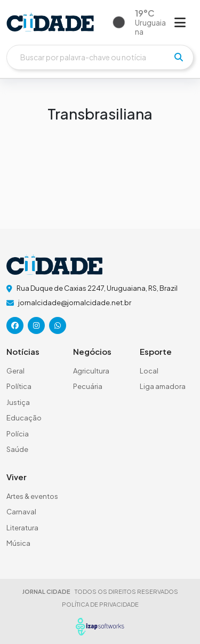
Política (19, 386)
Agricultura (91, 371)
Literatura (22, 528)
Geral (15, 371)
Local (149, 371)
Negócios (92, 351)
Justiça (18, 402)
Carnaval (21, 512)
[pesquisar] (179, 57)
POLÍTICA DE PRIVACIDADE (100, 604)
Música (18, 543)
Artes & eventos (32, 496)
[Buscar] (100, 57)
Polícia (18, 434)
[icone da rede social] (15, 325)
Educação (24, 418)
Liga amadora (163, 386)
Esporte (156, 351)
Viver (17, 477)
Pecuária (88, 386)
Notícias (23, 351)
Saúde (17, 449)
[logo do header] (50, 22)
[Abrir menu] (180, 22)
